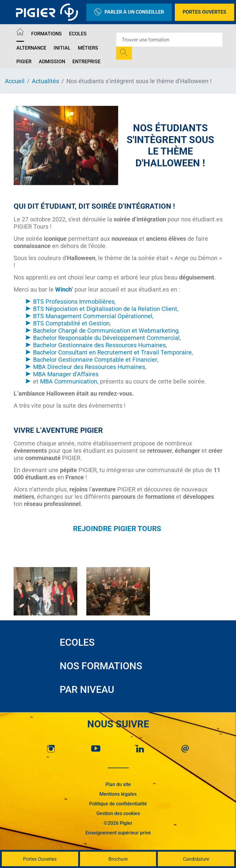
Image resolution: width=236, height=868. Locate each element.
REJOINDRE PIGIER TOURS (118, 529)
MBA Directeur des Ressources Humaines (89, 367)
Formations (47, 34)
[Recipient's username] (169, 40)
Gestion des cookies (118, 813)
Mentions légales (118, 794)
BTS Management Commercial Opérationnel (93, 316)
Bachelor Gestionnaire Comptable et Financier (95, 360)
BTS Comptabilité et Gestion (71, 323)
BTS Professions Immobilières (74, 302)
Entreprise (86, 62)
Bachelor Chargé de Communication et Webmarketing (106, 331)
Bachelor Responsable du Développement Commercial (106, 338)
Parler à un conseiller (129, 12)
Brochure (118, 859)
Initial (62, 48)
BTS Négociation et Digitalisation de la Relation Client (105, 309)
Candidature (196, 859)
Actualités (45, 81)
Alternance (31, 48)
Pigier (24, 62)
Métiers (88, 48)
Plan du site (118, 784)
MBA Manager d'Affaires (66, 374)
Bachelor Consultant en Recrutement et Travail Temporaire (112, 352)
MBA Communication (69, 381)
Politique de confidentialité (118, 804)
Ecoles (78, 34)
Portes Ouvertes (204, 12)
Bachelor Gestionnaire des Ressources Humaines (99, 345)
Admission (52, 62)
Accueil (15, 81)
